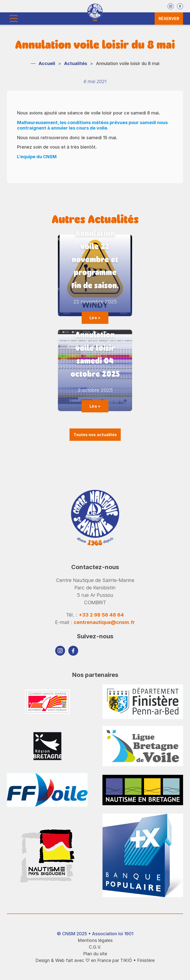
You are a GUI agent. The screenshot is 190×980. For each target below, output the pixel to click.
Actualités (76, 63)
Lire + (95, 318)
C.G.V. (95, 947)
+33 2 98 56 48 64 (101, 615)
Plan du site (95, 954)
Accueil (47, 63)
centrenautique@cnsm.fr (104, 622)
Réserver (169, 19)
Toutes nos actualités (95, 435)
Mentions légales (95, 940)
